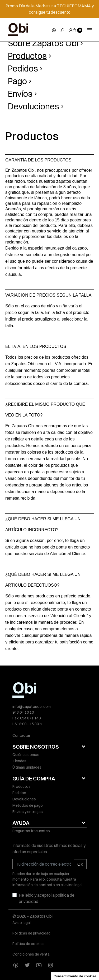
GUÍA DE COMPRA (34, 778)
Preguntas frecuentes (31, 831)
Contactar (21, 735)
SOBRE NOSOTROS (36, 747)
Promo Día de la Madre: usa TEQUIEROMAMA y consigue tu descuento (50, 9)
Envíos (20, 94)
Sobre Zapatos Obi (43, 43)
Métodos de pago (28, 805)
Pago (17, 81)
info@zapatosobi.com (32, 707)
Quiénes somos (26, 755)
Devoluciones (34, 106)
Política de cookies (29, 944)
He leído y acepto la (47, 898)
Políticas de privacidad (31, 933)
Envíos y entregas (28, 812)
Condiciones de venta (31, 954)
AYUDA (21, 823)
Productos (27, 56)
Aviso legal (22, 923)
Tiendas (19, 761)
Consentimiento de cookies (75, 976)
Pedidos (23, 68)
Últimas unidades (27, 767)
